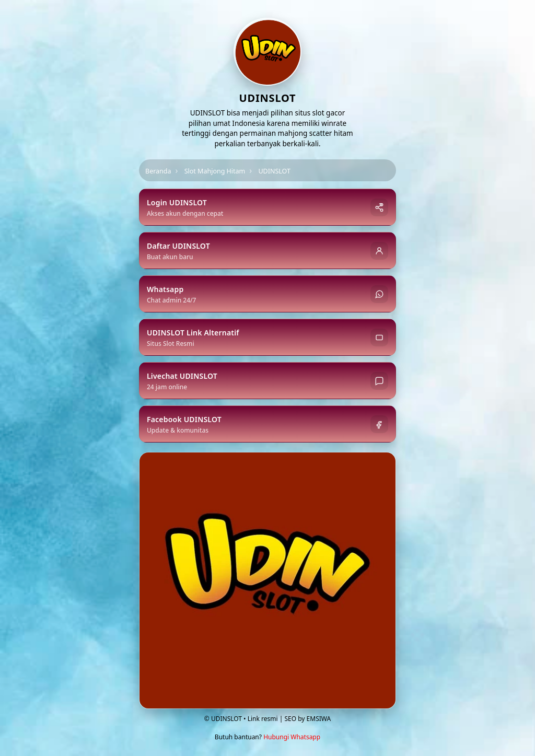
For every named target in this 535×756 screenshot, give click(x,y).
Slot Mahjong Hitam (215, 171)
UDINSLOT (274, 171)
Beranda (158, 171)
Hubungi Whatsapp (292, 737)
